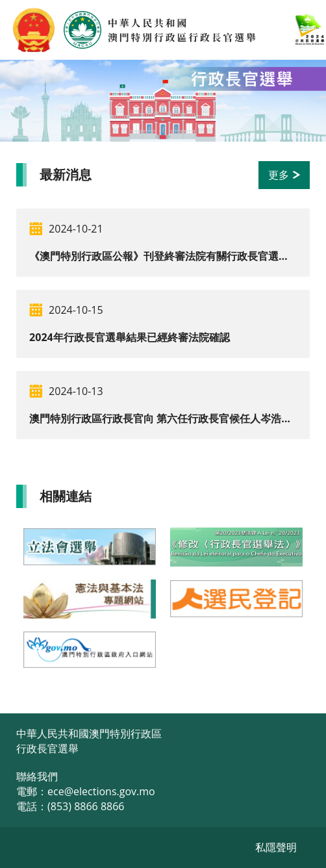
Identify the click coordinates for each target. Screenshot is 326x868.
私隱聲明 (276, 847)
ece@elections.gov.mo (101, 791)
